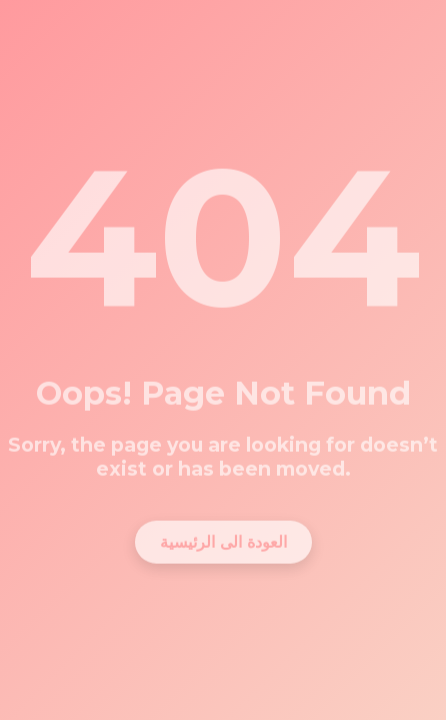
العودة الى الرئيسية (223, 537)
